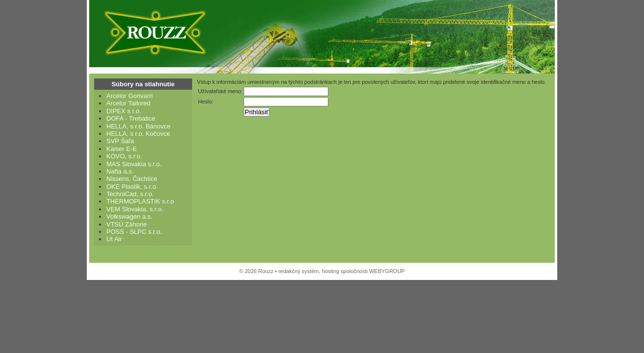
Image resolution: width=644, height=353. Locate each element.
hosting (331, 271)
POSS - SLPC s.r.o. (134, 232)
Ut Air (114, 239)
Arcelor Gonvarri (130, 96)
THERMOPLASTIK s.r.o (140, 201)
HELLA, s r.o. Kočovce (138, 134)
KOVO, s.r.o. (124, 156)
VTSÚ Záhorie (126, 224)
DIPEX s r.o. (124, 111)
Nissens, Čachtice (132, 179)
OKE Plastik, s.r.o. (132, 187)
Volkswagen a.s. (129, 216)
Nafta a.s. (120, 171)
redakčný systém (299, 271)
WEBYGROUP (387, 271)
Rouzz (153, 32)
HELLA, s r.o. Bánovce (138, 126)
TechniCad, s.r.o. (130, 194)
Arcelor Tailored (128, 103)
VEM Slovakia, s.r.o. (135, 209)
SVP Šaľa (120, 141)
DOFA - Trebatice (131, 118)
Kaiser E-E (122, 149)
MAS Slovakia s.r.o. (134, 164)
